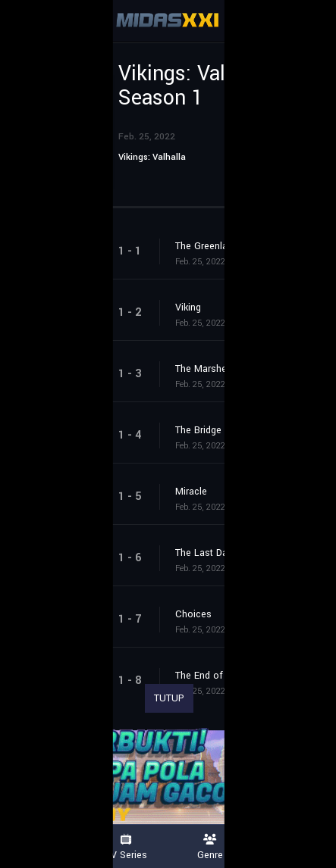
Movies (42, 847)
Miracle (191, 492)
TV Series (126, 847)
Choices (193, 614)
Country (294, 847)
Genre (210, 847)
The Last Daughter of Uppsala (241, 553)
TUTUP (169, 698)
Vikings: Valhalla (152, 157)
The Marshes (204, 369)
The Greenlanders (214, 246)
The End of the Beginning (230, 676)
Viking (188, 308)
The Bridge (198, 430)
